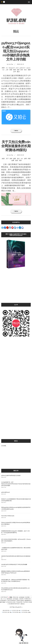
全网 (25, 159)
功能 (11, 70)
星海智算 (9, 599)
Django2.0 (12, 68)
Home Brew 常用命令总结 (8, 516)
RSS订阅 (16, 597)
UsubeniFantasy (14, 604)
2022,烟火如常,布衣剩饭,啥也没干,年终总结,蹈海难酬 (14, 564)
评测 (29, 159)
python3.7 (22, 68)
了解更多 (16, 131)
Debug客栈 (20, 601)
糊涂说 (23, 604)
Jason (21, 599)
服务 (15, 159)
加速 (16, 160)
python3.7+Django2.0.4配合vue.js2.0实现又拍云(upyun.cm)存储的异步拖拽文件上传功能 (16, 51)
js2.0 (17, 68)
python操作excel (5, 492)
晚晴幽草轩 (28, 601)
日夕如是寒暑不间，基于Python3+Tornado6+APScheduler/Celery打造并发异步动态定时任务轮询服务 (16, 484)
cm (7, 68)
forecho (27, 599)
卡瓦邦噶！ (28, 597)
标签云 (16, 441)
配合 (18, 72)
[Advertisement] (16, 287)
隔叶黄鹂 (2, 602)
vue (3, 70)
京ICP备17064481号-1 (16, 607)
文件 (14, 72)
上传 (7, 70)
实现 (18, 70)
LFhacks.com (11, 602)
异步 (22, 70)
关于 (7, 159)
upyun (28, 68)
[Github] (25, 643)
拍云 (25, 70)
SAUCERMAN (12, 601)
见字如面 (15, 599)
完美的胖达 (3, 601)
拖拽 (29, 70)
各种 (11, 159)
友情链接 (22, 597)
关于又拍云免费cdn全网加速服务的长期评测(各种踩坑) (16, 146)
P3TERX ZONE (28, 602)
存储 (14, 70)
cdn (22, 159)
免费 (13, 160)
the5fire (19, 602)
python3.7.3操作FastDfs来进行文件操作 (11, 475)
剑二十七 (3, 599)
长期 (20, 160)
